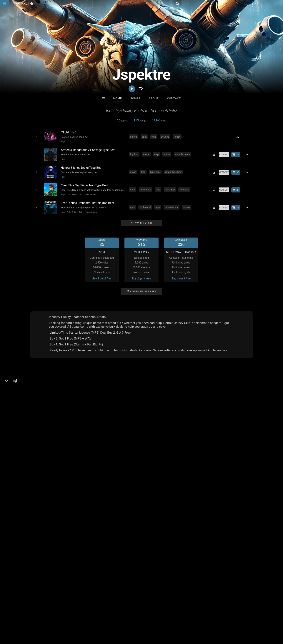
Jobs (53, 622)
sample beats (183, 153)
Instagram (42, 407)
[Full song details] (248, 137)
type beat (156, 170)
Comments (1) (202, 375)
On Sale (153, 561)
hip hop (135, 153)
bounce (166, 136)
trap (157, 153)
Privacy (91, 622)
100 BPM (71, 209)
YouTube (41, 412)
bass (47, 473)
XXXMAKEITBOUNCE (157, 541)
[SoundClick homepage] (24, 4)
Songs (135, 98)
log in (218, 402)
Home (118, 98)
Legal (103, 622)
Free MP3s (107, 561)
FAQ (18, 622)
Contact (174, 98)
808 (65, 473)
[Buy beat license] (237, 154)
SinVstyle (96, 541)
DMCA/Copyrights (71, 622)
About (154, 98)
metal (147, 153)
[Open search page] (279, 4)
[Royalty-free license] (225, 154)
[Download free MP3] (239, 137)
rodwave (185, 187)
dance (134, 136)
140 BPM (71, 192)
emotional (146, 187)
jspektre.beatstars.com (51, 402)
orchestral (146, 204)
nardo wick (113, 473)
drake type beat (174, 170)
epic (133, 204)
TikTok (40, 417)
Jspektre (38, 375)
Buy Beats (130, 561)
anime (168, 153)
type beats (96, 473)
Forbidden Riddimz (187, 541)
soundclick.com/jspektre (52, 397)
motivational (172, 204)
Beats (40, 388)
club (154, 136)
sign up (204, 402)
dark (145, 136)
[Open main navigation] (5, 4)
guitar (127, 473)
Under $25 (176, 561)
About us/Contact (35, 622)
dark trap (170, 187)
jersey (178, 136)
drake (134, 170)
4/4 (80, 192)
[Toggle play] (36, 137)
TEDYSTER (126, 541)
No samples (90, 192)
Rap (62, 141)
